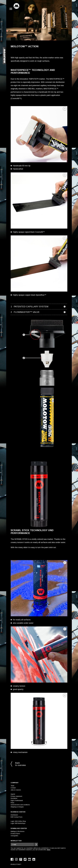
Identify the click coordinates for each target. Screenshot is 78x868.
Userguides (14, 836)
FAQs (12, 803)
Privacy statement (16, 796)
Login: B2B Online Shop (18, 821)
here (49, 850)
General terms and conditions (20, 805)
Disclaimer (14, 798)
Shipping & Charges (17, 807)
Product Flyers (15, 834)
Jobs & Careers (16, 790)
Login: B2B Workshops (18, 823)
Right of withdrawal (17, 800)
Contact (13, 788)
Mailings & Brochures (18, 831)
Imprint (13, 794)
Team (12, 786)
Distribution (14, 815)
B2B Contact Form (17, 817)
